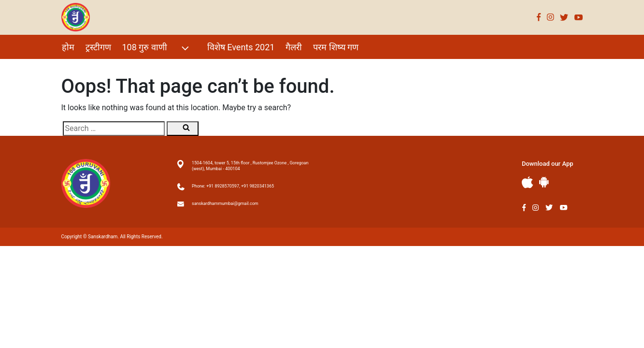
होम (68, 47)
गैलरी (294, 47)
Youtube (579, 17)
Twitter (564, 17)
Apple (528, 182)
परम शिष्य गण (336, 47)
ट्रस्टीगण (98, 47)
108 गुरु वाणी (157, 48)
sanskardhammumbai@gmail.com (225, 203)
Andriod (544, 182)
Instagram (551, 17)
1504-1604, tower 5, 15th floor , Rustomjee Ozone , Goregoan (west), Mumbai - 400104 (250, 166)
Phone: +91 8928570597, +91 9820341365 (233, 186)
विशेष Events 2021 (241, 47)
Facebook (539, 17)
